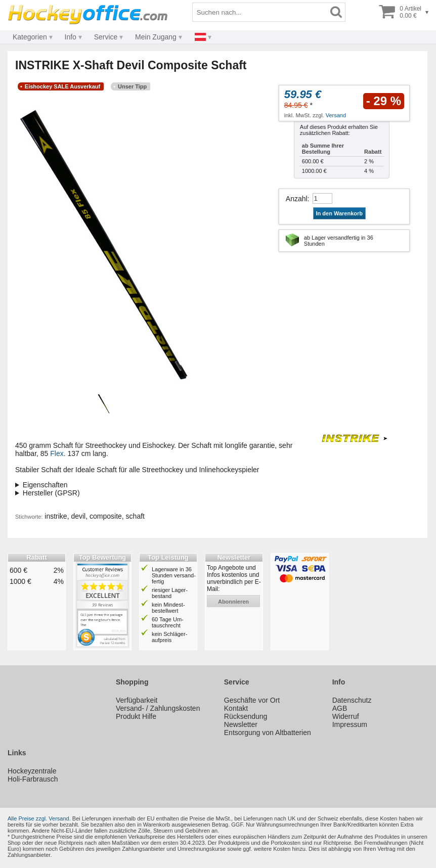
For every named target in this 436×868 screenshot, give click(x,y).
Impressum (350, 724)
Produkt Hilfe (136, 716)
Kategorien (30, 37)
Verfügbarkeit (137, 700)
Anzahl (297, 199)
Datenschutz (352, 700)
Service (106, 37)
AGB (340, 708)
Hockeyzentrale (32, 771)
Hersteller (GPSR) (51, 493)
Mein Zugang (156, 37)
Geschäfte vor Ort (252, 700)
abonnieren (233, 602)
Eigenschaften (45, 485)
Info (71, 37)
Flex (57, 453)
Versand (336, 115)
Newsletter (241, 724)
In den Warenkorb (340, 213)
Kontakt (236, 708)
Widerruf (346, 716)
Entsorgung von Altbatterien (268, 733)
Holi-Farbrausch (33, 779)
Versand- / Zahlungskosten (158, 708)
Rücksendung (246, 716)
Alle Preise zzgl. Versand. (39, 818)
